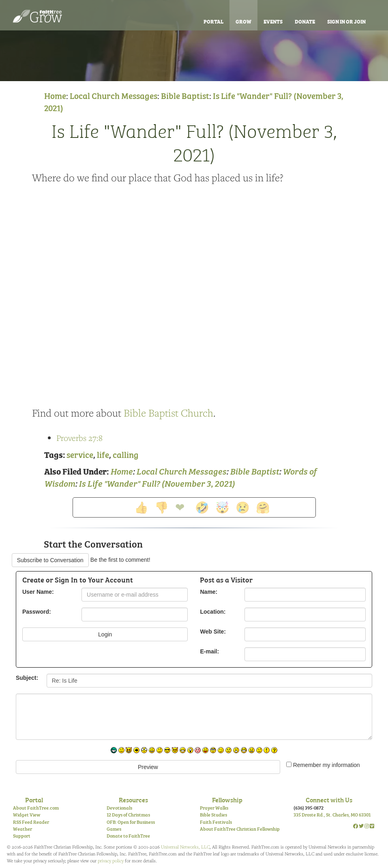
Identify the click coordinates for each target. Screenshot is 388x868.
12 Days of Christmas (128, 814)
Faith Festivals (216, 822)
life (103, 454)
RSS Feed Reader (31, 822)
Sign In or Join (346, 21)
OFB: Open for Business (131, 822)
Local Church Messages (114, 95)
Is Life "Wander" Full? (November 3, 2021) (194, 142)
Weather (23, 829)
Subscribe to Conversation (50, 560)
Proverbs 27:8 (79, 438)
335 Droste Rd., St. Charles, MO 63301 (332, 814)
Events (273, 21)
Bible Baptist (185, 95)
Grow (243, 21)
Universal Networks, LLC (185, 847)
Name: (209, 592)
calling (126, 454)
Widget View (27, 814)
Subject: (27, 678)
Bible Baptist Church (168, 413)
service (80, 454)
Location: (213, 612)
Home (55, 95)
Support (22, 836)
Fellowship (227, 799)
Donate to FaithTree (128, 836)
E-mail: (209, 651)
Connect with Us (329, 799)
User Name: (38, 592)
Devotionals (119, 808)
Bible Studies (213, 814)
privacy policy (111, 860)
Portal (213, 21)
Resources (133, 799)
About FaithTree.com (36, 808)
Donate (305, 21)
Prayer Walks (214, 808)
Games (114, 829)
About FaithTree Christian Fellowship (240, 829)
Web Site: (213, 632)
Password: (37, 612)
